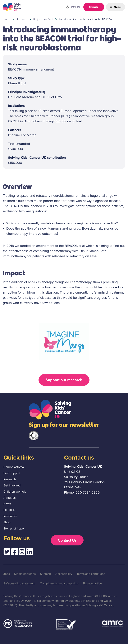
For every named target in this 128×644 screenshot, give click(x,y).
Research (22, 19)
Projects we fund (43, 19)
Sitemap (46, 574)
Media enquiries (25, 574)
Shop (7, 522)
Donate (94, 7)
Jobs (7, 574)
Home (7, 19)
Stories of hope (14, 528)
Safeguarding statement (19, 583)
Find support (12, 473)
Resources (10, 516)
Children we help (15, 492)
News (7, 504)
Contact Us (67, 540)
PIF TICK (9, 510)
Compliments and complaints (59, 583)
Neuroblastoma (14, 467)
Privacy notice (93, 583)
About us (9, 498)
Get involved (12, 485)
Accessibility (64, 574)
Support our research (64, 380)
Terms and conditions (91, 574)
